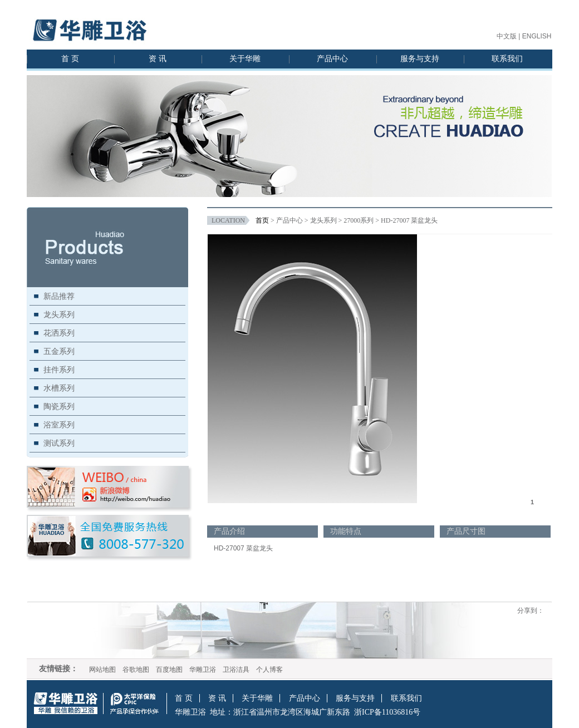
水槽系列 (59, 388)
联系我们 (507, 59)
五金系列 (59, 351)
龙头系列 (59, 314)
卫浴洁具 (236, 670)
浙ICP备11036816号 (387, 712)
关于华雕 (245, 59)
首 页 (70, 59)
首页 (262, 220)
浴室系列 (59, 425)
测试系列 (59, 443)
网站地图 (102, 670)
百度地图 (169, 670)
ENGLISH (537, 36)
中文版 (507, 36)
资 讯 (158, 59)
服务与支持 (420, 59)
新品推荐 (59, 296)
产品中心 (332, 59)
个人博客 (269, 670)
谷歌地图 (136, 670)
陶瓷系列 (59, 406)
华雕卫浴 (203, 670)
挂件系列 (59, 370)
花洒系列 (59, 333)
